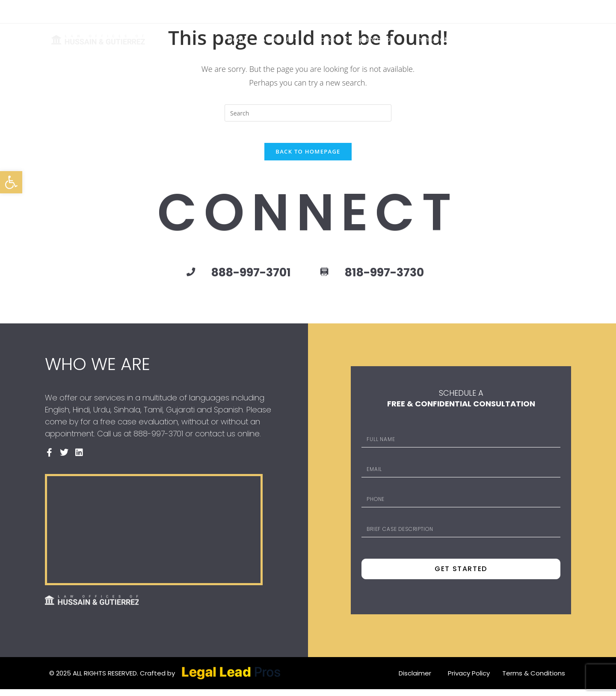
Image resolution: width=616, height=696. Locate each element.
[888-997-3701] (172, 277)
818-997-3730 (395, 277)
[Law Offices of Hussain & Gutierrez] (154, 536)
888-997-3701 (228, 11)
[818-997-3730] (326, 278)
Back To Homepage (308, 156)
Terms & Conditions (534, 680)
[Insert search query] (308, 113)
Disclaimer (415, 680)
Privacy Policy (469, 680)
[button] (11, 182)
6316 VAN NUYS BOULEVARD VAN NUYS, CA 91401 (123, 11)
